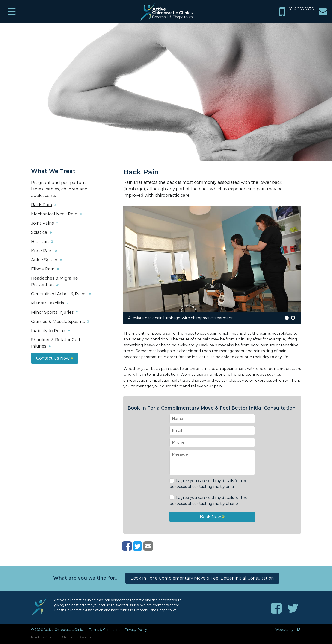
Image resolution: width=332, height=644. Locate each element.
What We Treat (53, 171)
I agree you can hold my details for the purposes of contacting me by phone (208, 501)
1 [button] (287, 318)
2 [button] (293, 318)
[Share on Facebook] (127, 549)
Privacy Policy (136, 630)
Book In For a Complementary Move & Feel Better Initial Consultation (202, 578)
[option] (212, 265)
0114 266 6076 (301, 9)
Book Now (212, 517)
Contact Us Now (55, 358)
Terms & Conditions (105, 630)
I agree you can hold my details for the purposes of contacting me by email (208, 484)
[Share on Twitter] (138, 549)
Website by (288, 630)
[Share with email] (148, 549)
